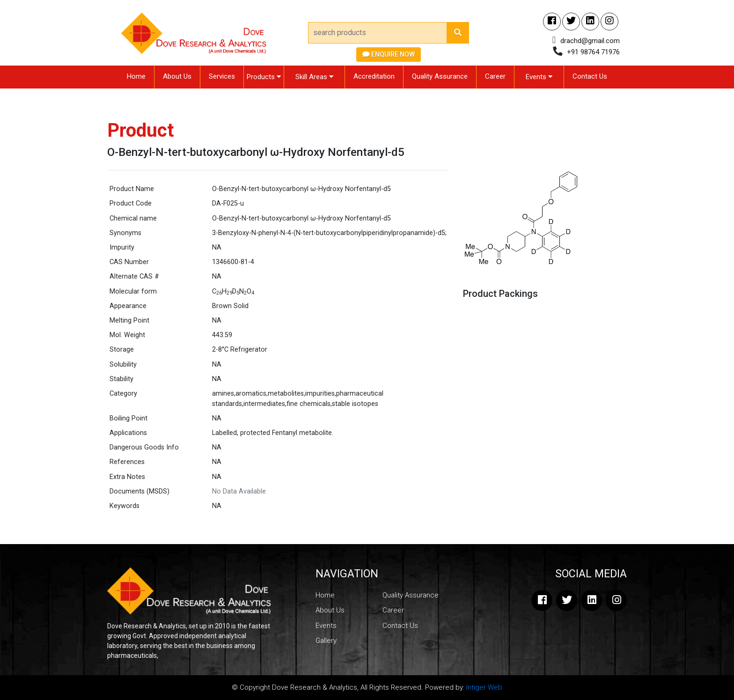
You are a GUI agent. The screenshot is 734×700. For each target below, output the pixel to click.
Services (222, 76)
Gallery (326, 641)
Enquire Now (389, 54)
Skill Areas (314, 77)
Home (136, 76)
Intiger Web (484, 687)
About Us (177, 76)
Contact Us (590, 76)
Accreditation (374, 76)
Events (539, 77)
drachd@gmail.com (590, 41)
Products (264, 77)
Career (495, 76)
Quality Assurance (440, 76)
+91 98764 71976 (593, 52)
